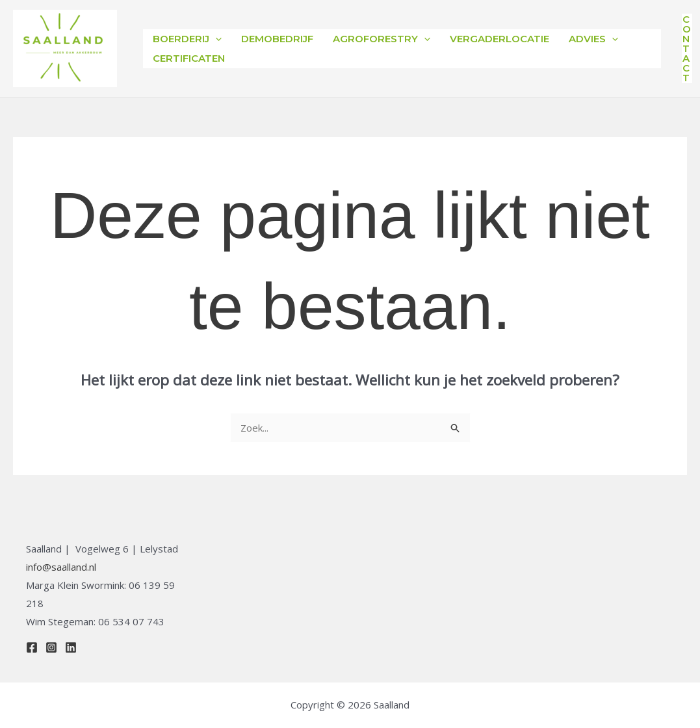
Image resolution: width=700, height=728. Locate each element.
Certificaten (189, 58)
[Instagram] (51, 647)
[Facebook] (32, 647)
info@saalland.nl (61, 567)
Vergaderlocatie (499, 39)
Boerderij (187, 39)
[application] (215, 39)
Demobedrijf (277, 39)
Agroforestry (382, 39)
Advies (593, 39)
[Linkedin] (71, 647)
